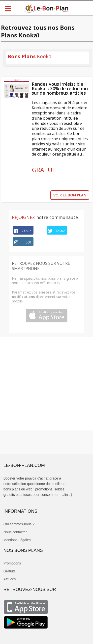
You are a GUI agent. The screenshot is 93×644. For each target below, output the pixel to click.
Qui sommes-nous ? (19, 524)
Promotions (12, 563)
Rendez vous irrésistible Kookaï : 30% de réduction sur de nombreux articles (60, 88)
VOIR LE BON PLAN (70, 195)
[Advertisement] (46, 384)
